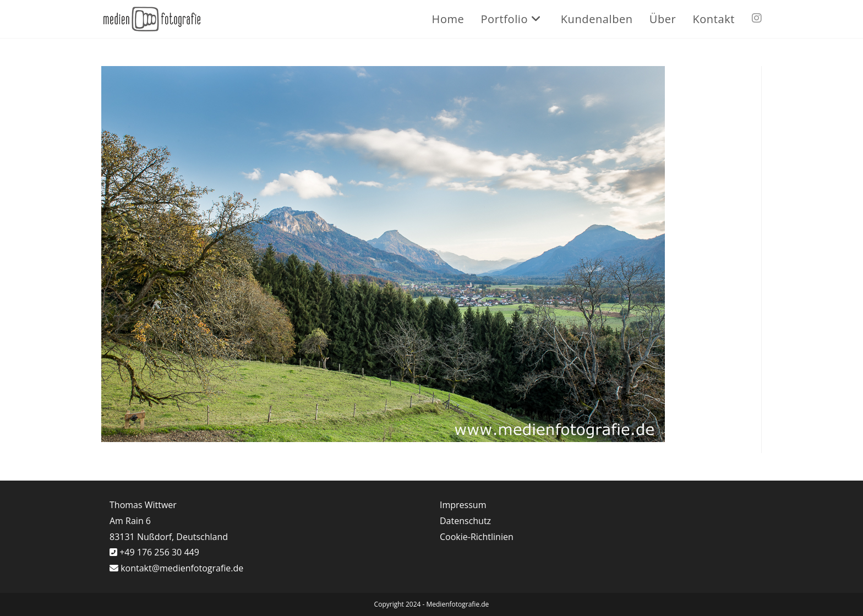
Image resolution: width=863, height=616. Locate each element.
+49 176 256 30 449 (158, 552)
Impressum (463, 505)
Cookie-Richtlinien (477, 537)
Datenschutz (465, 521)
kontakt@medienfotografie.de (182, 568)
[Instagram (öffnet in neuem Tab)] (757, 18)
